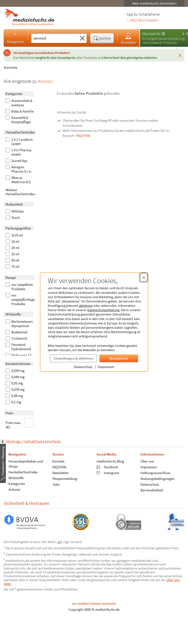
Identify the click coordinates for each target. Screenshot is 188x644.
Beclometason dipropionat (19, 324)
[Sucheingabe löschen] (82, 38)
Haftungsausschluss (155, 473)
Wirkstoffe (16, 478)
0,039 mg (15, 371)
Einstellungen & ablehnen (73, 358)
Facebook (107, 467)
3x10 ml (14, 235)
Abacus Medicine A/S (18, 180)
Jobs (56, 484)
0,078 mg (15, 389)
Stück (13, 218)
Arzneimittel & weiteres (19, 103)
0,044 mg (15, 377)
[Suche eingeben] (55, 38)
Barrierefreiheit (152, 490)
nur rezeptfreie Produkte (19, 287)
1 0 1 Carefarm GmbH (19, 142)
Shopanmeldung (65, 478)
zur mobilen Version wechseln (94, 603)
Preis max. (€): (20, 424)
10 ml (12, 241)
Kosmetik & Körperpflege (18, 120)
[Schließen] (180, 55)
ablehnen (86, 306)
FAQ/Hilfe (59, 467)
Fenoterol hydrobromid (18, 347)
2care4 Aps (16, 161)
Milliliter (15, 211)
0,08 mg (14, 396)
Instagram (108, 473)
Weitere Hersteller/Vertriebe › (21, 192)
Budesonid (16, 332)
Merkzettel (151, 34)
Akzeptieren (119, 358)
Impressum (106, 367)
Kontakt (58, 461)
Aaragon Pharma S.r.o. (19, 169)
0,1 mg (13, 402)
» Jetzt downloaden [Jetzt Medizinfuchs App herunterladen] (143, 20)
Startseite (10, 67)
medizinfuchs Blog (110, 461)
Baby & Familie (20, 111)
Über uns (147, 461)
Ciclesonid (16, 338)
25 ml (12, 254)
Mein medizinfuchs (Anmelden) (154, 3)
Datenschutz (83, 367)
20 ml (12, 248)
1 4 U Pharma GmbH (18, 152)
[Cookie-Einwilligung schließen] (144, 277)
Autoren (14, 489)
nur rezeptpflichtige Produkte (20, 300)
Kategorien (16, 38)
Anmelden (128, 38)
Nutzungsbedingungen (157, 478)
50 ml (12, 260)
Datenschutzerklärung (103, 310)
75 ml (12, 267)
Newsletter (60, 473)
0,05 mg (14, 383)
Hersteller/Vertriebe (23, 472)
